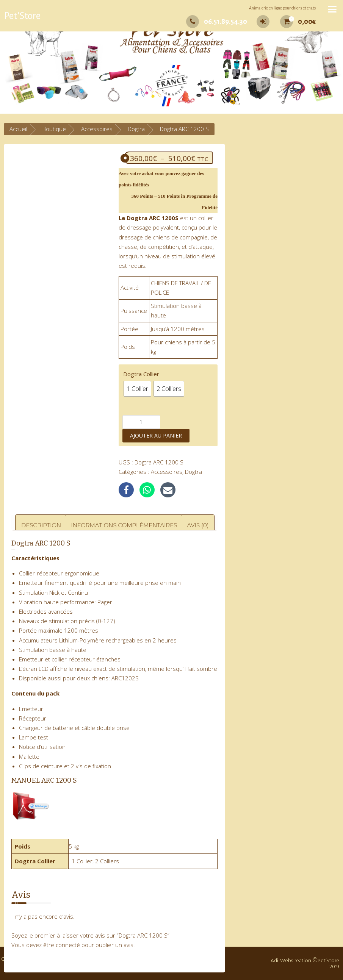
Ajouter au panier (156, 435)
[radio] (137, 389)
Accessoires (97, 129)
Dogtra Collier (141, 374)
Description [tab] (41, 525)
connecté (68, 945)
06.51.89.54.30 (217, 22)
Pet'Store (22, 16)
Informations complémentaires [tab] (124, 525)
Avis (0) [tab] (198, 525)
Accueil (18, 129)
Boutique (54, 129)
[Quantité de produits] (141, 422)
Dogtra (136, 129)
